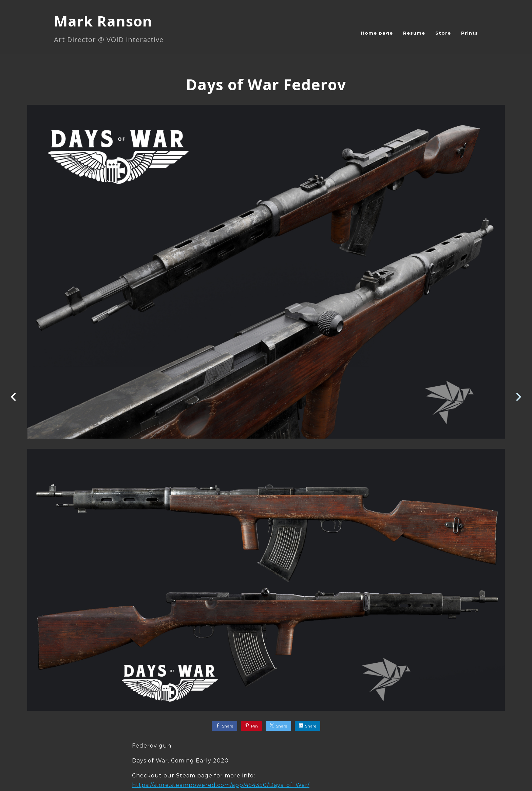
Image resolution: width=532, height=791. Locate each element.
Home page (377, 33)
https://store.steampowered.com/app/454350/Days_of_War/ (221, 785)
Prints (470, 33)
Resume (414, 33)
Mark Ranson (103, 21)
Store (443, 33)
